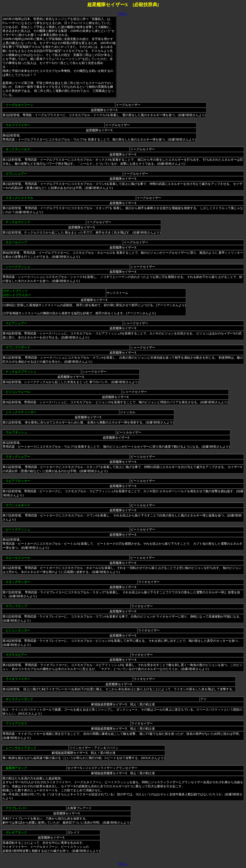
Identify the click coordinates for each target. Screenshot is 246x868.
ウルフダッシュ (16, 432)
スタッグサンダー (18, 582)
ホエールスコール (18, 558)
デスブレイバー (16, 808)
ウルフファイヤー (18, 125)
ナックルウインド (18, 222)
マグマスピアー (16, 655)
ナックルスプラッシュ (21, 372)
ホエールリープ (16, 242)
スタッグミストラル (19, 198)
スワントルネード (18, 505)
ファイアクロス (16, 723)
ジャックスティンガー (21, 412)
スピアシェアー (16, 323)
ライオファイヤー (18, 679)
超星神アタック (16, 768)
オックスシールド (18, 149)
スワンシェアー (16, 174)
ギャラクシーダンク (19, 699)
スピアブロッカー (18, 481)
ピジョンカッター (18, 630)
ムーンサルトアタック (21, 748)
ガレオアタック (16, 832)
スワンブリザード (18, 347)
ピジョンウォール (18, 392)
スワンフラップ (16, 606)
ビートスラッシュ (18, 529)
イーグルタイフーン (19, 105)
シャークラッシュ (18, 267)
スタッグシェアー (18, 457)
